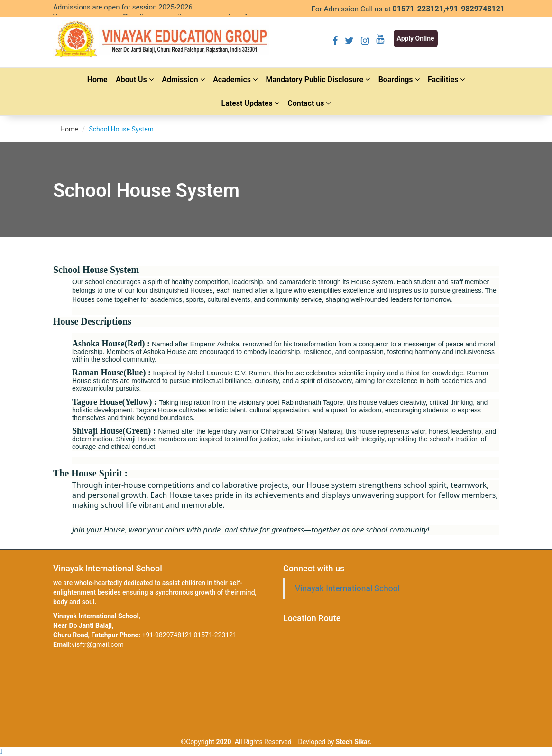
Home (97, 79)
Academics (235, 79)
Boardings (399, 79)
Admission (183, 79)
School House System (121, 129)
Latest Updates (250, 103)
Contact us (309, 103)
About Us (135, 79)
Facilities (446, 79)
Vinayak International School (347, 588)
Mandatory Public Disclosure (318, 79)
